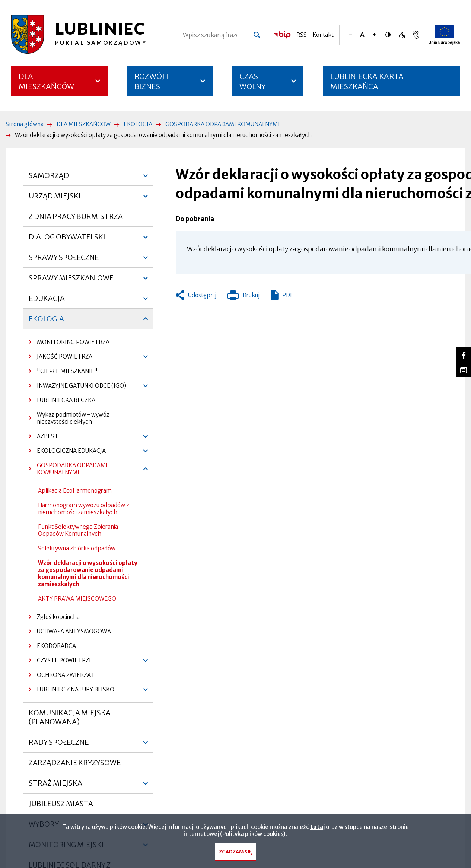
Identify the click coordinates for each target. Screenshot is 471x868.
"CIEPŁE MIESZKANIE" (67, 371)
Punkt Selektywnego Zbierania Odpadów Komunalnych (78, 530)
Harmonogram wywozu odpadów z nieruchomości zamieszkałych (84, 509)
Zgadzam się (235, 852)
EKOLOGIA (138, 124)
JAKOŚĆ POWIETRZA (61, 358)
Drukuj (244, 297)
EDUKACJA (47, 301)
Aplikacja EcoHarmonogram (75, 491)
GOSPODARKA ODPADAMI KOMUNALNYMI (222, 124)
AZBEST (44, 438)
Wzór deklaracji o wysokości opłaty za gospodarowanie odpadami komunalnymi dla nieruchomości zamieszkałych (88, 573)
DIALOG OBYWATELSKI (67, 240)
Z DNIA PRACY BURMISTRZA (76, 216)
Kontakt (323, 35)
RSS (302, 35)
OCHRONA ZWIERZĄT (66, 675)
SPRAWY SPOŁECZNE (64, 260)
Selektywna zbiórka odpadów (77, 548)
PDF (288, 295)
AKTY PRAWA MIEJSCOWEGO (77, 599)
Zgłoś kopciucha (58, 617)
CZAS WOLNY (253, 81)
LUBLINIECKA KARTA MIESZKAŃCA (367, 84)
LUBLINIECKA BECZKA (66, 400)
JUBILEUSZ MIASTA (61, 804)
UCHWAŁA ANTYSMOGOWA (74, 631)
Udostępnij (202, 295)
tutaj (317, 827)
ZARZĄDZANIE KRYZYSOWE (75, 763)
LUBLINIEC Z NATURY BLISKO (71, 691)
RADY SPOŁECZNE (59, 745)
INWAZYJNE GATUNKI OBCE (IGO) (77, 387)
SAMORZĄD (49, 178)
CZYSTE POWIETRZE (61, 662)
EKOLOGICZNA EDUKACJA (67, 453)
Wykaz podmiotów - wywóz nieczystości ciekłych (73, 418)
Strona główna (25, 124)
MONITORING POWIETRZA (73, 342)
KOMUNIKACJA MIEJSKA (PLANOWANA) (70, 717)
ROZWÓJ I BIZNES (151, 81)
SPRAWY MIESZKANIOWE (71, 281)
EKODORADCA (56, 646)
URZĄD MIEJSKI (55, 199)
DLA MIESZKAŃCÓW (46, 81)
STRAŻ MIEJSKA (55, 786)
